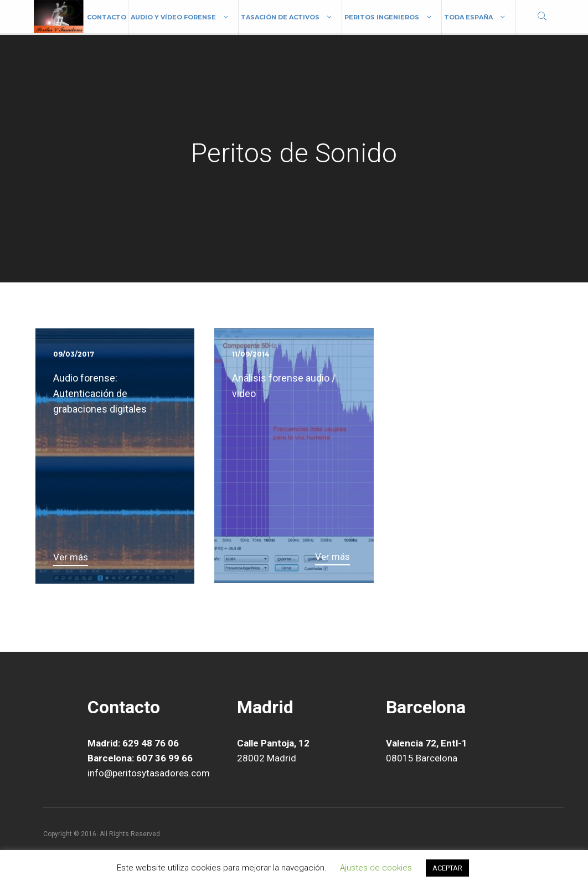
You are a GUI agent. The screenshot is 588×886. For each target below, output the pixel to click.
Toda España (468, 17)
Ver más (71, 557)
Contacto (107, 17)
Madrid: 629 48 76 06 (133, 743)
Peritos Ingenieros (382, 17)
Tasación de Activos (280, 17)
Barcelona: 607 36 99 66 (140, 758)
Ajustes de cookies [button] (376, 868)
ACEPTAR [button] (447, 868)
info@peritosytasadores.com (149, 773)
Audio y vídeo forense (173, 17)
